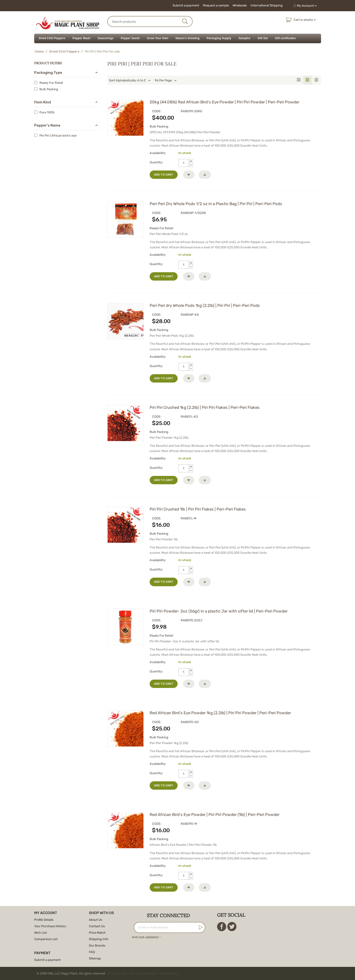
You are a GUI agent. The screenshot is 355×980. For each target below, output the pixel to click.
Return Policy (169, 973)
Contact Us (97, 926)
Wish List (41, 933)
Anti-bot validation (145, 937)
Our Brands (97, 945)
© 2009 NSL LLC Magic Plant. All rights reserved (109, 973)
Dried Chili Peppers (52, 38)
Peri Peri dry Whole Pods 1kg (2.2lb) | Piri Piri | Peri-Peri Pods (205, 305)
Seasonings (106, 38)
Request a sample (216, 5)
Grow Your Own (158, 38)
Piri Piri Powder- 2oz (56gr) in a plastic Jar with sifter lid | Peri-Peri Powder (219, 611)
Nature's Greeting (187, 38)
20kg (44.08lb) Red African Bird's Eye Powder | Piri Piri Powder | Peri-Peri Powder (224, 102)
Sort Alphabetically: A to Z (130, 80)
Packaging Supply (219, 38)
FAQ (92, 952)
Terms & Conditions (143, 973)
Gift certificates (285, 38)
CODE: (157, 111)
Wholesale (240, 5)
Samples (244, 38)
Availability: (158, 153)
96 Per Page (166, 80)
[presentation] (168, 949)
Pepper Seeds (130, 38)
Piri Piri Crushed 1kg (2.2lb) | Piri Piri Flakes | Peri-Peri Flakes (205, 407)
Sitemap (95, 958)
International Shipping (267, 5)
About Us (96, 920)
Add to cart (164, 175)
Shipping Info (99, 939)
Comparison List (46, 939)
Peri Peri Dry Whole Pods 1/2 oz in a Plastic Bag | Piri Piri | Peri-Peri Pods (216, 204)
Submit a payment (186, 5)
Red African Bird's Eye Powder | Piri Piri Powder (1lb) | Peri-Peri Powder (215, 815)
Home (39, 51)
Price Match (97, 933)
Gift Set (263, 38)
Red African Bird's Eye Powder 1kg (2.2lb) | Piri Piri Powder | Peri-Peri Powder (220, 713)
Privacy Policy (117, 973)
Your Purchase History (50, 926)
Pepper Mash (81, 38)
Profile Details (44, 920)
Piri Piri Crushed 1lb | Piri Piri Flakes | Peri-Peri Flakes (198, 509)
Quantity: (156, 162)
